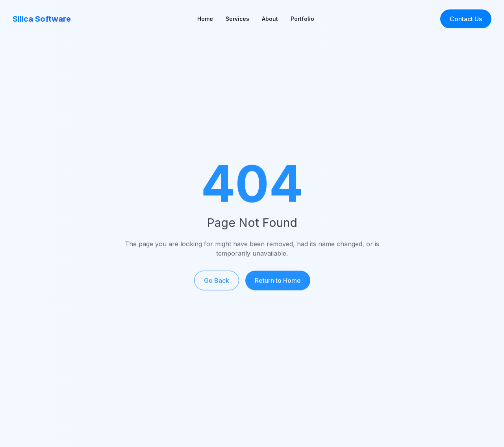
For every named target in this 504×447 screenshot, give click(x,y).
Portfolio (302, 19)
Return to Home (278, 283)
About (270, 19)
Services (237, 19)
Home (205, 19)
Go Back (217, 283)
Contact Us (466, 19)
